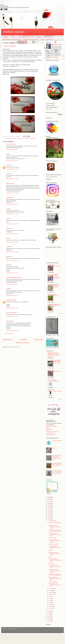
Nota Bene (9, 197)
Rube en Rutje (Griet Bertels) (31, 39)
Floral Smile (56, 381)
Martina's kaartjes (14, 32)
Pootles (48, 430)
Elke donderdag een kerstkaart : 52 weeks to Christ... (55, 541)
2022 (49, 507)
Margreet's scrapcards (53, 285)
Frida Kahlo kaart (57, 266)
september (51, 593)
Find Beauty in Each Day (57, 286)
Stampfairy (39, 37)
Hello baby (51, 563)
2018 (49, 515)
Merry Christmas (52, 538)
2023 (49, 505)
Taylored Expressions (51, 435)
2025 (49, 501)
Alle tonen (61, 314)
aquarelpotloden (10, 138)
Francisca (9, 321)
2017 (49, 517)
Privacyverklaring (48, 37)
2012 (49, 617)
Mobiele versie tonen (23, 343)
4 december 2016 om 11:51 (12, 273)
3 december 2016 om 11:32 (12, 193)
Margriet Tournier (10, 300)
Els (7, 154)
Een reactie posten (9, 334)
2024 (49, 503)
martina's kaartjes (58, 45)
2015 (49, 611)
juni (50, 598)
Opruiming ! (50, 39)
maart (50, 604)
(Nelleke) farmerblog (53, 275)
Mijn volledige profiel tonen (52, 57)
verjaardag (33, 138)
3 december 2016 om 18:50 (12, 224)
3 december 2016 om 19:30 (12, 234)
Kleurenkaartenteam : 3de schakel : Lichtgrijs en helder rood (57, 458)
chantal (8, 247)
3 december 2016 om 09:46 (12, 179)
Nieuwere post (7, 339)
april (50, 602)
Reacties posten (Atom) (15, 347)
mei (50, 600)
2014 (49, 613)
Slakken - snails (57, 306)
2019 (49, 513)
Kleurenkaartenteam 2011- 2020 (25, 37)
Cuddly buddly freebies (51, 426)
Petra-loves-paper (10, 313)
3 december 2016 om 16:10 (12, 214)
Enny (7, 219)
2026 (49, 499)
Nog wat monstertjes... (54, 544)
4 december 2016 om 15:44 (12, 284)
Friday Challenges (57, 391)
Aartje (8, 289)
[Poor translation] (6, 9)
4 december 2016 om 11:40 (12, 260)
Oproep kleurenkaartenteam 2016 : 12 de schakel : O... (55, 575)
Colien (8, 174)
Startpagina (5, 37)
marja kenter (9, 183)
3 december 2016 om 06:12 (12, 149)
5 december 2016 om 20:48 (12, 331)
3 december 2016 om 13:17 (12, 204)
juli (50, 596)
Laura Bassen (49, 429)
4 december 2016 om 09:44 (12, 252)
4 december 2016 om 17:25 (12, 295)
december (51, 521)
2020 (49, 511)
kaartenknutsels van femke (54, 360)
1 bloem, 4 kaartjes (9, 46)
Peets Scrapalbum (52, 380)
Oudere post (39, 339)
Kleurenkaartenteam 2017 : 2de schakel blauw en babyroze (57, 472)
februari (51, 606)
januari (51, 608)
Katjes (50, 557)
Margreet (8, 228)
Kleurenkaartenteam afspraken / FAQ (12, 39)
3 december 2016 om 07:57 (12, 161)
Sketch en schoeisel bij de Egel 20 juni (57, 277)
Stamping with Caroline (53, 304)
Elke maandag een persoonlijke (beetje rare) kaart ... (55, 534)
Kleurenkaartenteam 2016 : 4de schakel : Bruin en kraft (57, 465)
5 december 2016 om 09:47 (12, 308)
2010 (49, 621)
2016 (49, 519)
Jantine (8, 265)
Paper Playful (51, 390)
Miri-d (47, 428)
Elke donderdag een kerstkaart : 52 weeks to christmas (55, 571)
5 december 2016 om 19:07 (12, 316)
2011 (49, 619)
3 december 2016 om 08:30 (12, 169)
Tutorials (13, 37)
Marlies (8, 256)
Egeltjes (50, 550)
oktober (51, 591)
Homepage (23, 339)
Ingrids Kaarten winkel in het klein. (57, 362)
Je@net (8, 165)
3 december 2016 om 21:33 (12, 242)
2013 (49, 615)
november (51, 589)
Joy (23, 138)
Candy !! (54, 448)
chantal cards (51, 265)
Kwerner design (50, 433)
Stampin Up (27, 138)
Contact (42, 39)
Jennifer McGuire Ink (53, 353)
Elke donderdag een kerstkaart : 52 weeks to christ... (55, 527)
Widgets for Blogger (49, 109)
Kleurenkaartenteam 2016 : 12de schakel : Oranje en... (55, 531)
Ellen (7, 238)
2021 (49, 509)
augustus (51, 595)
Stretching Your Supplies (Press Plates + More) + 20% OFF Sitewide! (54, 355)
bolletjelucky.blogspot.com (13, 277)
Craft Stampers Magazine (52, 432)
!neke (7, 209)
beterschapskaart (18, 138)
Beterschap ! (56, 296)
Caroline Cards (10, 144)
